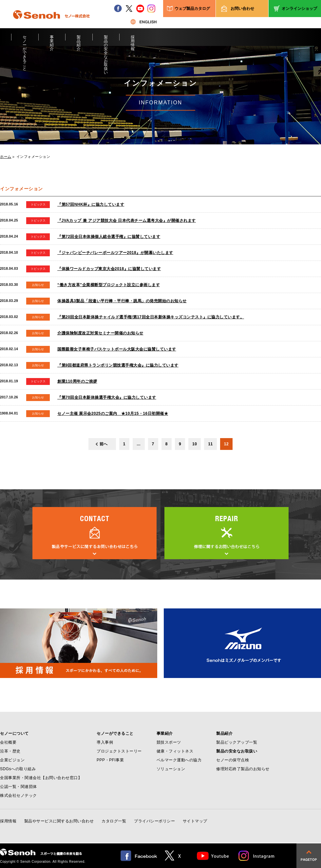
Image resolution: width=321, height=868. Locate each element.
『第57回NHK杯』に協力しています (91, 204)
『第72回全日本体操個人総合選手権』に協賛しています (109, 237)
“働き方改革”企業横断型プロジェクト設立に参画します (109, 285)
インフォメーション (33, 157)
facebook (118, 9)
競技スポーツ (169, 742)
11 (210, 444)
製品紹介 (79, 40)
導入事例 (105, 742)
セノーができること (25, 40)
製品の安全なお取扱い (106, 40)
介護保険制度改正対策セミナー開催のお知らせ (100, 333)
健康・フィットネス (175, 751)
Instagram (257, 856)
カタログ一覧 (114, 821)
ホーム (6, 157)
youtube (140, 9)
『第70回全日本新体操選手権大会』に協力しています (107, 397)
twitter (129, 9)
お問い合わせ (242, 9)
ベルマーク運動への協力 (179, 760)
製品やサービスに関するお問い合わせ (59, 821)
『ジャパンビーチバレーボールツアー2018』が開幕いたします (115, 253)
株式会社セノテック (19, 795)
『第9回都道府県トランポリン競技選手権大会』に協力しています (118, 365)
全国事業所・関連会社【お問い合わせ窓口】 (41, 778)
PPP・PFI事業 (110, 760)
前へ (104, 444)
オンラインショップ (299, 9)
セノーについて (14, 733)
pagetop (309, 856)
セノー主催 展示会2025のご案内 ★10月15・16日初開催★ (113, 413)
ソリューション (171, 769)
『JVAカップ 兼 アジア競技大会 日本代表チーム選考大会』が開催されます (127, 221)
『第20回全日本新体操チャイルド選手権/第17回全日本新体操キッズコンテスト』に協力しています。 (151, 317)
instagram (151, 9)
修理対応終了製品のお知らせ (243, 769)
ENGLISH (143, 22)
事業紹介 (52, 40)
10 (195, 444)
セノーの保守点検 (233, 760)
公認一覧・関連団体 (19, 787)
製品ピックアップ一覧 (237, 742)
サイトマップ (195, 821)
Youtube (213, 856)
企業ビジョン (12, 760)
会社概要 (8, 742)
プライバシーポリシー (154, 821)
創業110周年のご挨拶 (77, 381)
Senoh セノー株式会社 (51, 24)
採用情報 (133, 40)
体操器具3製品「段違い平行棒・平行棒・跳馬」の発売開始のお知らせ (122, 301)
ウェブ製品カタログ (192, 9)
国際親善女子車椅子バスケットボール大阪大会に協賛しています (117, 349)
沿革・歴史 (10, 751)
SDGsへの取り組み (18, 769)
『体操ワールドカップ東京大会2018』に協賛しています (109, 269)
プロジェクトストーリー (119, 751)
